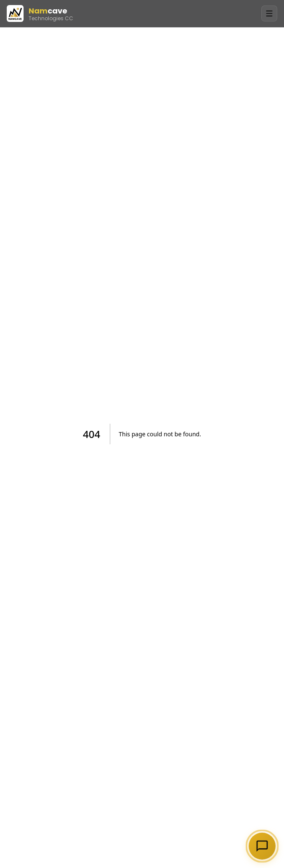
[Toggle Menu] (269, 13)
